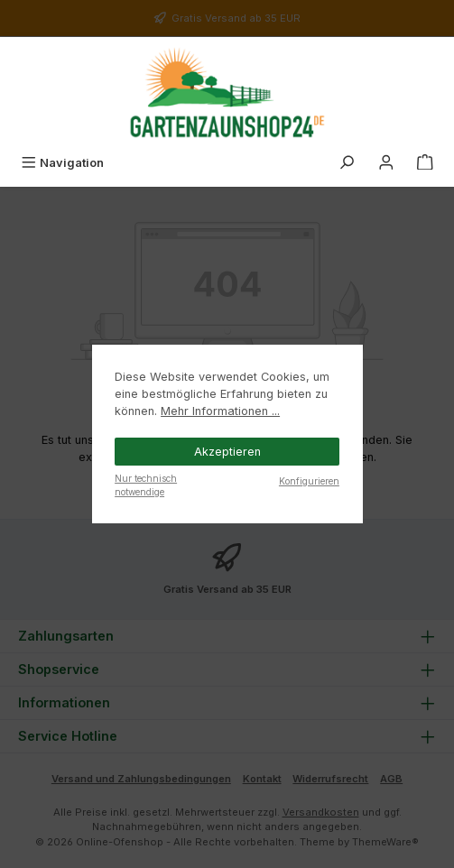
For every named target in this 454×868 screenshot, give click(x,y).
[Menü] (62, 163)
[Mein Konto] (386, 163)
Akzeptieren (227, 452)
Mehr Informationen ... (220, 411)
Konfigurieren (309, 481)
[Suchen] (347, 163)
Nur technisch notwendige (146, 485)
